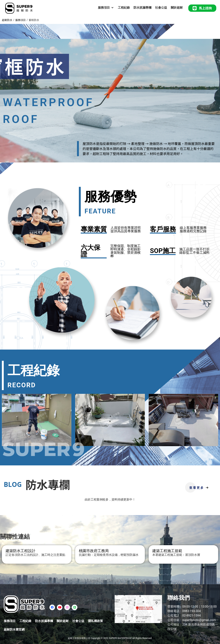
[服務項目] (106, 8)
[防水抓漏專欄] (142, 8)
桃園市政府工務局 (94, 551)
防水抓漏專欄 (44, 621)
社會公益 (78, 621)
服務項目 (21, 20)
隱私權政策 (95, 621)
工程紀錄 (25, 621)
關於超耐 (63, 621)
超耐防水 (7, 20)
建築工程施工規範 (167, 551)
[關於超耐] (177, 8)
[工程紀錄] (124, 8)
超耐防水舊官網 (14, 630)
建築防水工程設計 (21, 551)
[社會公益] (161, 8)
